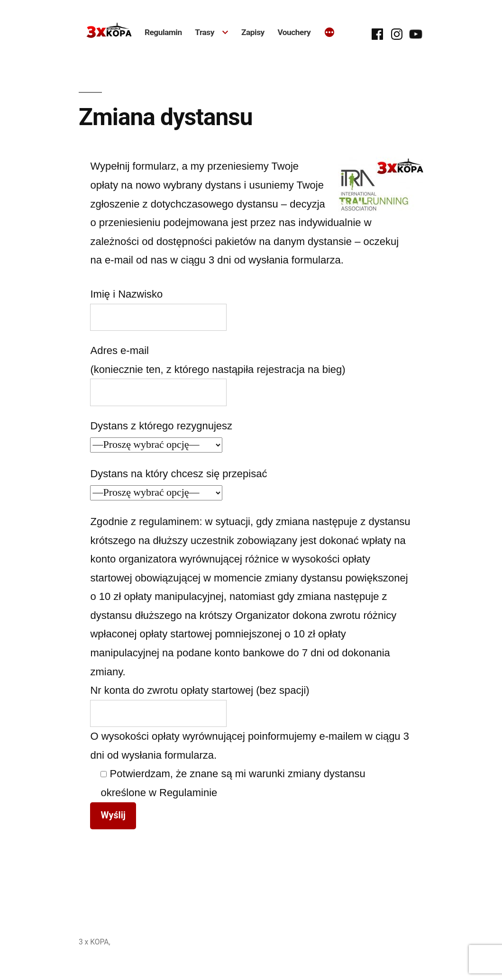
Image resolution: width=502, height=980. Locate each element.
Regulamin (163, 32)
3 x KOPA (94, 942)
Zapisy (253, 32)
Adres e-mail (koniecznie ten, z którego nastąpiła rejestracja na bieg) (218, 371)
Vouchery (294, 32)
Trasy (205, 32)
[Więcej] (329, 33)
